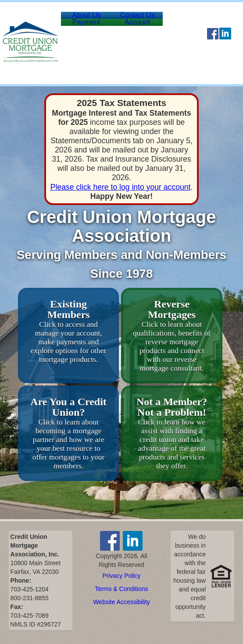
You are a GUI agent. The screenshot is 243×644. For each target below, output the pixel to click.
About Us (90, 22)
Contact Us (149, 22)
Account (149, 41)
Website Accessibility (121, 602)
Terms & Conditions (121, 589)
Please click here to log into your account (121, 187)
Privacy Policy (121, 576)
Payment (90, 41)
